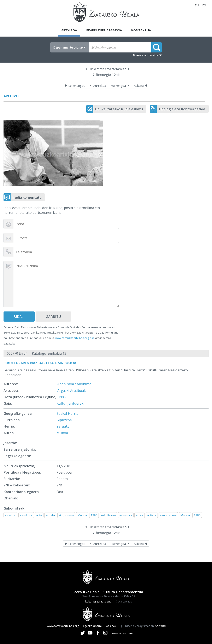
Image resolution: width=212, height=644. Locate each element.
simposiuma (168, 515)
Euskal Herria (67, 413)
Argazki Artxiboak (72, 390)
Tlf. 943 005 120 (123, 601)
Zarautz (63, 426)
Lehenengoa (77, 86)
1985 (62, 397)
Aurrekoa (100, 86)
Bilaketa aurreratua (146, 55)
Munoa (62, 433)
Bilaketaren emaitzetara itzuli (109, 69)
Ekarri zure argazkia (104, 30)
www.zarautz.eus (123, 633)
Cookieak (110, 626)
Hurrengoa (118, 86)
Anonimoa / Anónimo (74, 384)
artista (50, 515)
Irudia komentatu (27, 197)
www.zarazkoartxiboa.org (63, 626)
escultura (26, 515)
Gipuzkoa (64, 420)
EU (197, 5)
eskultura (126, 515)
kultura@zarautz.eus (98, 601)
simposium (66, 515)
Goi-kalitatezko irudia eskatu (119, 109)
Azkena (139, 86)
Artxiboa (69, 30)
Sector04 (161, 626)
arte (39, 515)
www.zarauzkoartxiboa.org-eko (75, 338)
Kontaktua (141, 30)
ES (204, 5)
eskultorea (108, 515)
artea (140, 515)
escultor (10, 515)
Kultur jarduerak (70, 403)
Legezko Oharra (92, 626)
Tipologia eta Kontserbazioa (182, 109)
